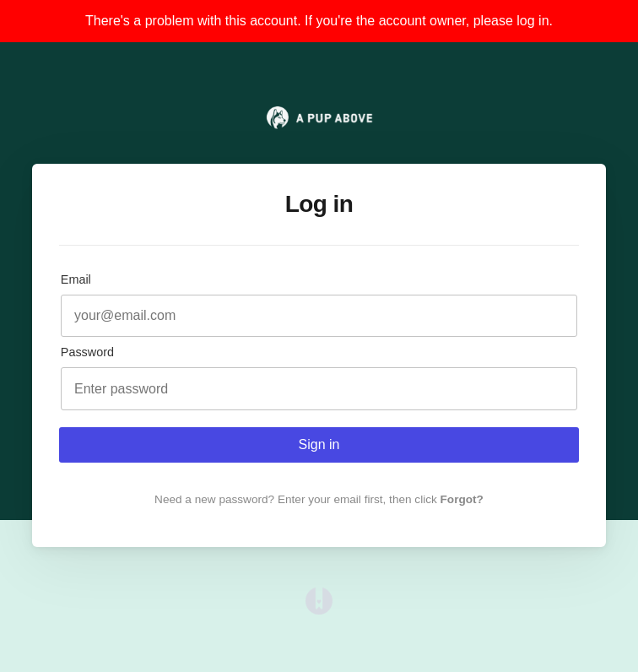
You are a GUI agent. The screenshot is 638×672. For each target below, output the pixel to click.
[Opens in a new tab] (319, 610)
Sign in (319, 444)
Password (87, 352)
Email (76, 279)
